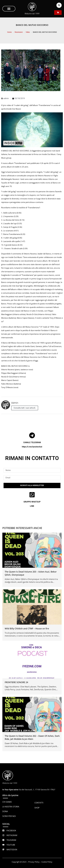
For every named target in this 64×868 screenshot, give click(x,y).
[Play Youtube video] (32, 130)
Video (28, 32)
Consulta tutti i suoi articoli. (25, 408)
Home (9, 32)
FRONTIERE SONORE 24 (16, 682)
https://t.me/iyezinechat (32, 447)
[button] (9, 9)
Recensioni (19, 32)
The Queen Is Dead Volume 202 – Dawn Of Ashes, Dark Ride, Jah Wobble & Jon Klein (32, 738)
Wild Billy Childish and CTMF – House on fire (27, 628)
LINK (32, 506)
